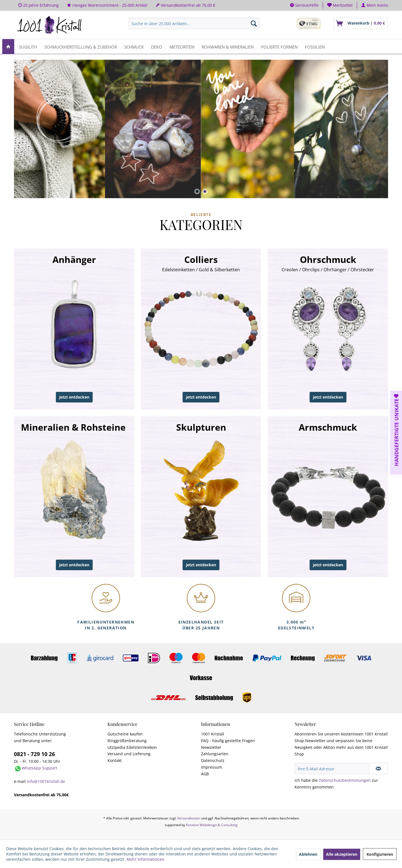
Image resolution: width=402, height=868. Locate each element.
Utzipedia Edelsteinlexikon (132, 747)
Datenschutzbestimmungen (345, 780)
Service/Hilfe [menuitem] (304, 5)
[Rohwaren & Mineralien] (228, 46)
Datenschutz (213, 760)
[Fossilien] (315, 46)
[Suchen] (254, 23)
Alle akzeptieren (342, 854)
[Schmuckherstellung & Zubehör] (81, 46)
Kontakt (115, 760)
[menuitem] (340, 5)
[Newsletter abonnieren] (378, 769)
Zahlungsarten (215, 754)
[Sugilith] (28, 46)
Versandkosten (189, 818)
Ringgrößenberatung (127, 741)
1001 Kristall (213, 734)
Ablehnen (308, 854)
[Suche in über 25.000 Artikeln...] (194, 23)
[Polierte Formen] (279, 46)
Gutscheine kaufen (125, 734)
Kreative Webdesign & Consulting (212, 825)
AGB (205, 774)
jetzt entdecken (74, 397)
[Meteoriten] (182, 46)
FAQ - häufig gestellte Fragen (228, 741)
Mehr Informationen (145, 859)
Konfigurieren (380, 854)
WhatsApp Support (40, 768)
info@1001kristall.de (46, 781)
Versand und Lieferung (129, 754)
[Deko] (157, 46)
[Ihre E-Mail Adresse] (332, 769)
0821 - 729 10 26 (34, 754)
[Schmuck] (134, 46)
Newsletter (211, 747)
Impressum (212, 767)
